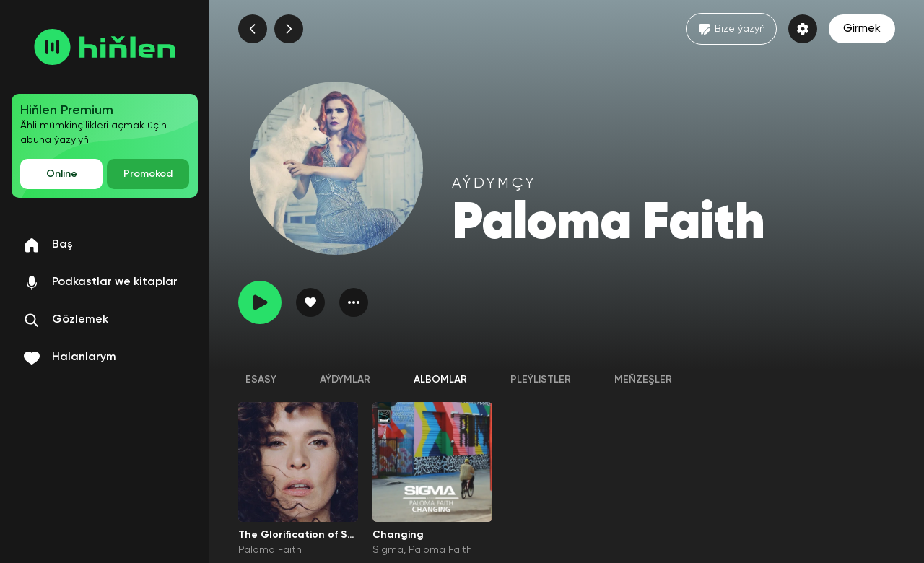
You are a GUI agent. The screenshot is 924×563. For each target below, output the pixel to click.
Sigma (388, 550)
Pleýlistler (541, 380)
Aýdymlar (345, 380)
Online (62, 174)
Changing (398, 535)
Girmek (862, 29)
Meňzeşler (643, 380)
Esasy (261, 380)
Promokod (148, 174)
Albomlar (440, 380)
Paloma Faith (270, 550)
